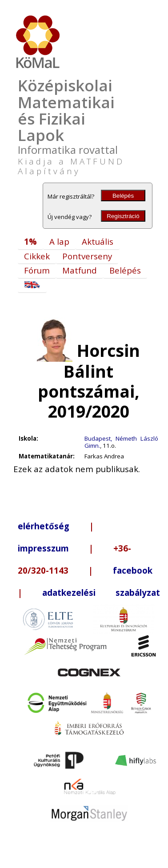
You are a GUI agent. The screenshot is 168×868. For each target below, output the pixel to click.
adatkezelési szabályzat (101, 592)
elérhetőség (44, 526)
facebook (133, 570)
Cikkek (37, 256)
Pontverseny (87, 256)
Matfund (80, 270)
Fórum (37, 270)
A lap (59, 241)
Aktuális (98, 241)
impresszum (43, 548)
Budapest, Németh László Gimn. (121, 442)
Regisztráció (123, 216)
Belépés (123, 196)
